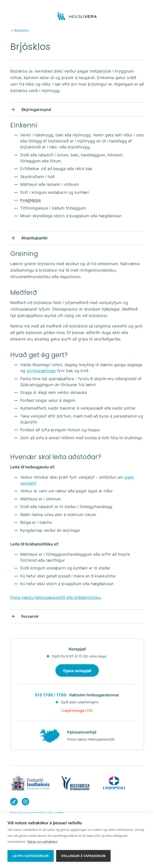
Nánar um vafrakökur (42, 842)
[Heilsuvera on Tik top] (14, 803)
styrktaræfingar (41, 371)
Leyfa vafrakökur (31, 856)
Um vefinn (56, 813)
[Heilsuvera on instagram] (25, 803)
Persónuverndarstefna (28, 813)
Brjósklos (21, 30)
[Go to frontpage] (77, 16)
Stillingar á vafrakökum (83, 856)
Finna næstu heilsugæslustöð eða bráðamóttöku (56, 597)
